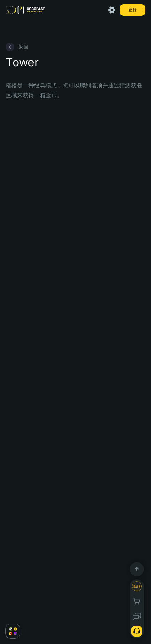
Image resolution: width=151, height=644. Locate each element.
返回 (17, 47)
